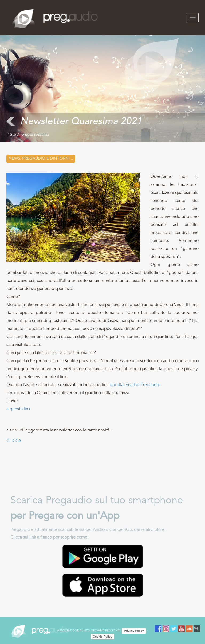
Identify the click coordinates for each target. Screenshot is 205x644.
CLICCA (14, 441)
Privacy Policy (134, 631)
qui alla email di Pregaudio (135, 385)
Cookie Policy (102, 637)
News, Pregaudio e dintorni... (41, 159)
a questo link (18, 409)
